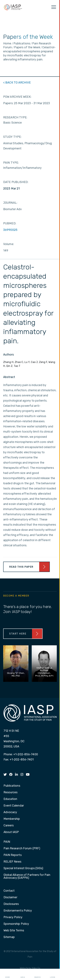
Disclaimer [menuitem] (10, 897)
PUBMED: (10, 223)
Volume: (9, 244)
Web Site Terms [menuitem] (14, 931)
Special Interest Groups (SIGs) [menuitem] (23, 868)
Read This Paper (21, 567)
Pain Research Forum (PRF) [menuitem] (22, 849)
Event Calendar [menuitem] (14, 806)
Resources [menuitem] (11, 792)
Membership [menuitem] (12, 819)
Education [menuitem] (10, 799)
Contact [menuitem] (9, 891)
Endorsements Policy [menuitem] (18, 911)
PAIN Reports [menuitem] (13, 855)
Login (52, 975)
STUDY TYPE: (12, 137)
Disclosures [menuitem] (11, 904)
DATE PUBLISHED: (16, 182)
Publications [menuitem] (12, 786)
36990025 (10, 230)
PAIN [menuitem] (7, 842)
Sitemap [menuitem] (9, 937)
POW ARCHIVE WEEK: (17, 97)
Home (7, 975)
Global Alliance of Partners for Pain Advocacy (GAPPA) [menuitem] (27, 876)
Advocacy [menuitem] (10, 812)
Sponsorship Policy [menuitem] (16, 924)
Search (37, 975)
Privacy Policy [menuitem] (13, 917)
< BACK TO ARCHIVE (17, 83)
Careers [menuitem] (9, 826)
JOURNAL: (10, 203)
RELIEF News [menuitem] (12, 862)
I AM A (22, 975)
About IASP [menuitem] (11, 832)
